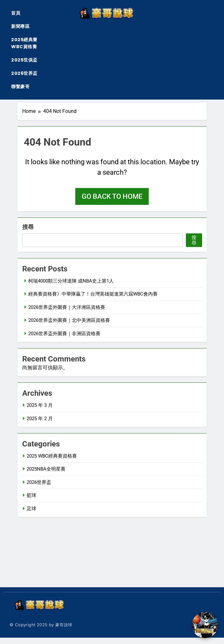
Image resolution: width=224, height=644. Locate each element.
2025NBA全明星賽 (46, 469)
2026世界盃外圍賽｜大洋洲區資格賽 (67, 307)
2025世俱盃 (24, 60)
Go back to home (112, 196)
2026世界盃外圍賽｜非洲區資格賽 (64, 334)
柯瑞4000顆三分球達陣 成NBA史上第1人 (71, 281)
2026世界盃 (24, 73)
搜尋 (28, 227)
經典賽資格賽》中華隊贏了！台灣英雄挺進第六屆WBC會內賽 (93, 294)
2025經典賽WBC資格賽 (24, 43)
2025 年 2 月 (40, 419)
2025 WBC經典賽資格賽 (52, 456)
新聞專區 (20, 26)
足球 (31, 509)
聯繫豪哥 (20, 87)
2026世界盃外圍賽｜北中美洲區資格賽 (69, 320)
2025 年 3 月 (40, 405)
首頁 (16, 13)
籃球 (31, 495)
